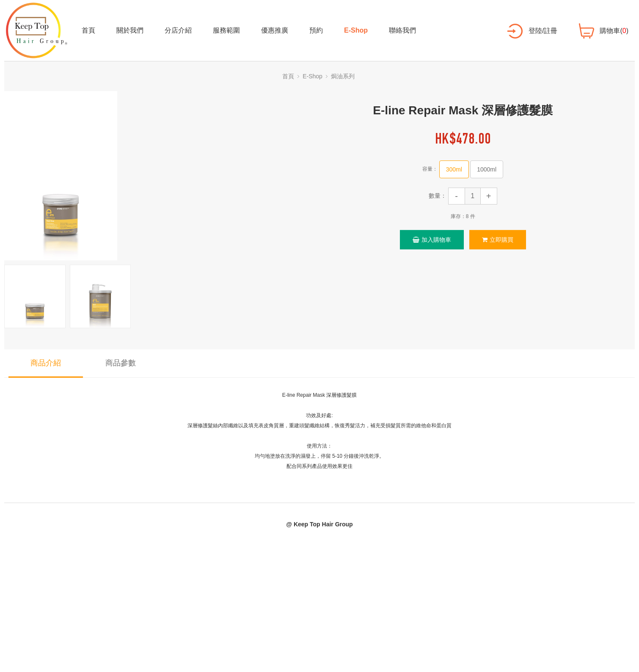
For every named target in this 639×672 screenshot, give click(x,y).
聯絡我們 (402, 30)
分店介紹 (178, 30)
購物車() (614, 31)
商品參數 (121, 363)
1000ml (487, 169)
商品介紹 (46, 363)
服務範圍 (226, 30)
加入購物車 (432, 240)
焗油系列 (343, 76)
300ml (454, 169)
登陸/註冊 (543, 31)
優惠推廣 (275, 30)
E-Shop (356, 30)
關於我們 (130, 30)
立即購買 (498, 240)
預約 (316, 30)
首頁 (88, 30)
